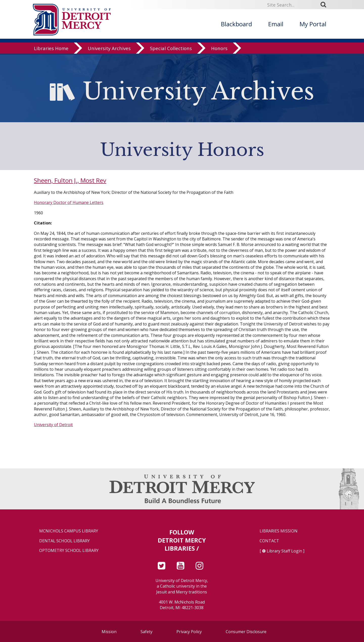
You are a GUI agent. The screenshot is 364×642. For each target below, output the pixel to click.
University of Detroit (53, 425)
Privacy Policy (189, 632)
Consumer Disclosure (246, 632)
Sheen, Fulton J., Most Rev (70, 180)
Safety (146, 632)
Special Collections (171, 49)
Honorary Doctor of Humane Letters (69, 202)
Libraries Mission (279, 531)
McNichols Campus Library (69, 531)
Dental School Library (64, 541)
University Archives (109, 49)
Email (276, 24)
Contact (269, 541)
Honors (219, 49)
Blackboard (236, 24)
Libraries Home (51, 49)
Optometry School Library (69, 551)
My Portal (313, 24)
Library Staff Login (284, 551)
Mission (109, 632)
